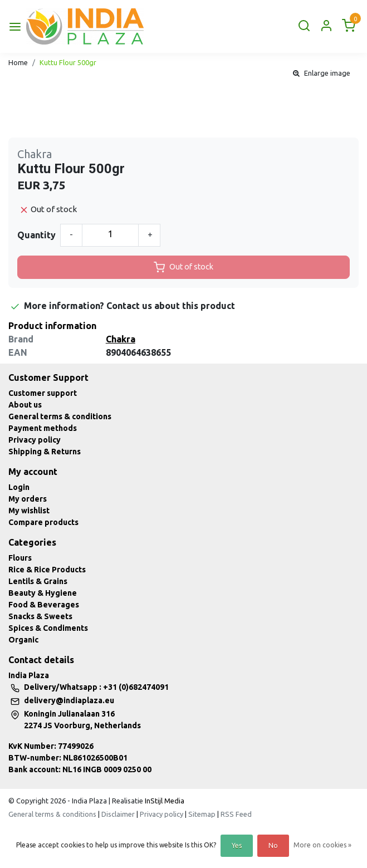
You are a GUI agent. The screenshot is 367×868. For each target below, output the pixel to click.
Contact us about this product (171, 306)
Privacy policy (35, 440)
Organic (23, 640)
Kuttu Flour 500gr (68, 62)
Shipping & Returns (45, 452)
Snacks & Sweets (40, 616)
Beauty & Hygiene (43, 593)
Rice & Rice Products (47, 570)
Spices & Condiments (48, 628)
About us (25, 405)
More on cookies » (322, 845)
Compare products (43, 522)
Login (19, 487)
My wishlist (29, 511)
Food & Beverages (44, 605)
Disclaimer (118, 814)
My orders (28, 499)
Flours (20, 558)
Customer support (43, 393)
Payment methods (43, 428)
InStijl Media (164, 801)
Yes (237, 845)
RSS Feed (236, 814)
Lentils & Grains (38, 581)
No (273, 845)
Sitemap (202, 814)
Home (18, 62)
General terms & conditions (60, 416)
